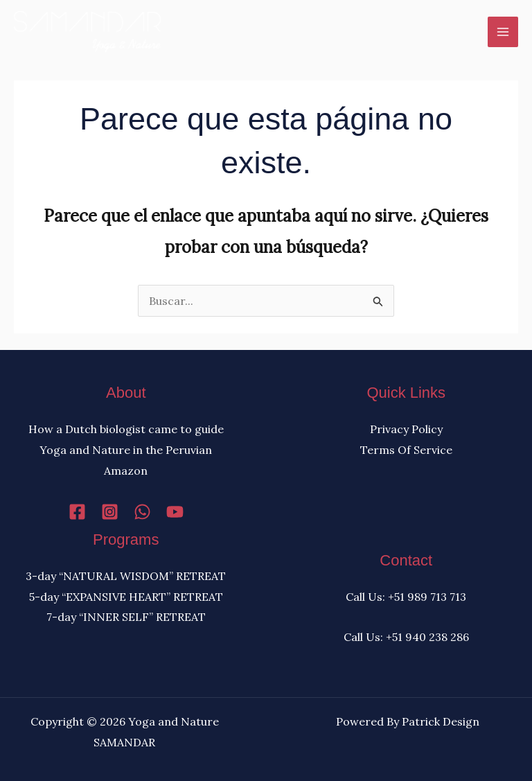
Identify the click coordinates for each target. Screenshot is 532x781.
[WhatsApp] (142, 512)
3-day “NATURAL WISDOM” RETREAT (126, 576)
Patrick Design (441, 721)
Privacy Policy (406, 429)
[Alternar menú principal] (503, 32)
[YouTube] (175, 512)
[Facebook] (77, 512)
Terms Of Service (406, 450)
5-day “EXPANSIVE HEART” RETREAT (126, 597)
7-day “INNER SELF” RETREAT (126, 617)
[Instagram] (110, 512)
